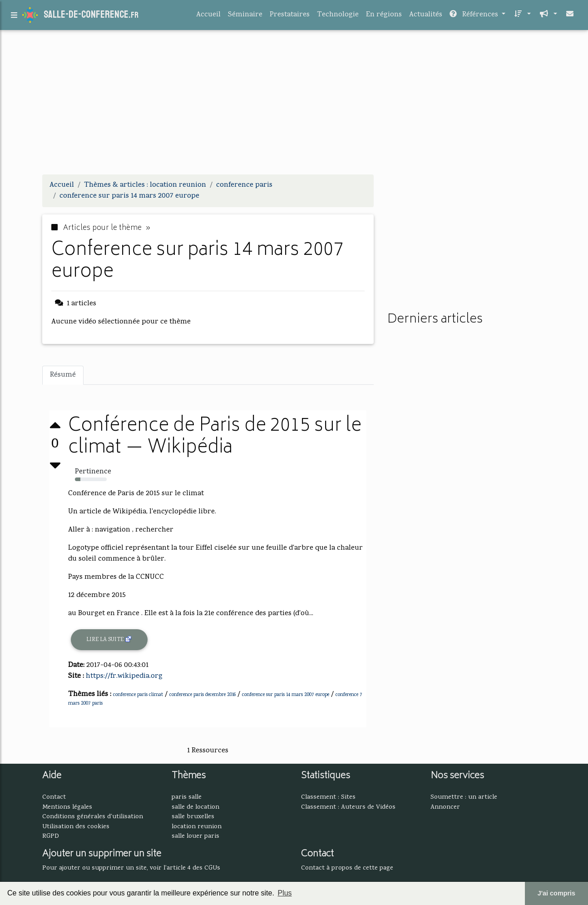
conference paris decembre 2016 (203, 695)
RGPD (51, 836)
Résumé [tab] (63, 375)
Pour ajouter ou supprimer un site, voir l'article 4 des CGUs (131, 868)
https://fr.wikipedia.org (124, 676)
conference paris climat (138, 695)
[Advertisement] (294, 104)
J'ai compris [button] (556, 893)
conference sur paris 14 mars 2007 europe (286, 695)
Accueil (208, 17)
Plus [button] (284, 893)
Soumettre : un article (464, 797)
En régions (384, 17)
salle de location (195, 807)
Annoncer (445, 807)
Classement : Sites (328, 797)
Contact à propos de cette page (347, 868)
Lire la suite (109, 640)
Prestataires (290, 17)
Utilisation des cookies (76, 827)
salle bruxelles (193, 817)
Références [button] (475, 17)
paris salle (187, 797)
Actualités (426, 17)
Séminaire (245, 17)
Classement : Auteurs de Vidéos (348, 807)
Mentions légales (67, 807)
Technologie (338, 17)
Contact (54, 797)
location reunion (197, 827)
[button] (522, 17)
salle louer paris (195, 836)
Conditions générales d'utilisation (93, 817)
